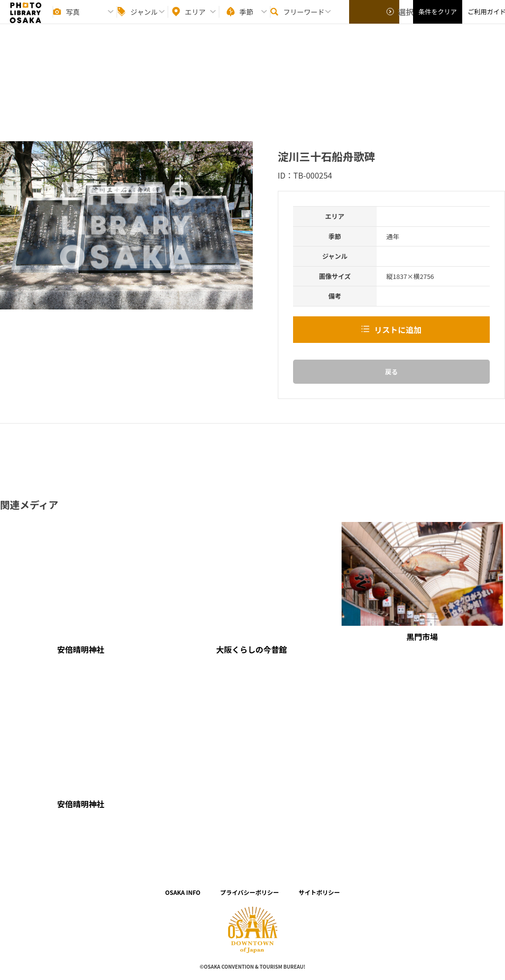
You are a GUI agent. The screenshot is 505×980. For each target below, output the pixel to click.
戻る (391, 372)
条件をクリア (438, 20)
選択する (375, 20)
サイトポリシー (319, 892)
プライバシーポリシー (250, 892)
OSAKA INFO (183, 892)
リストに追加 (398, 330)
